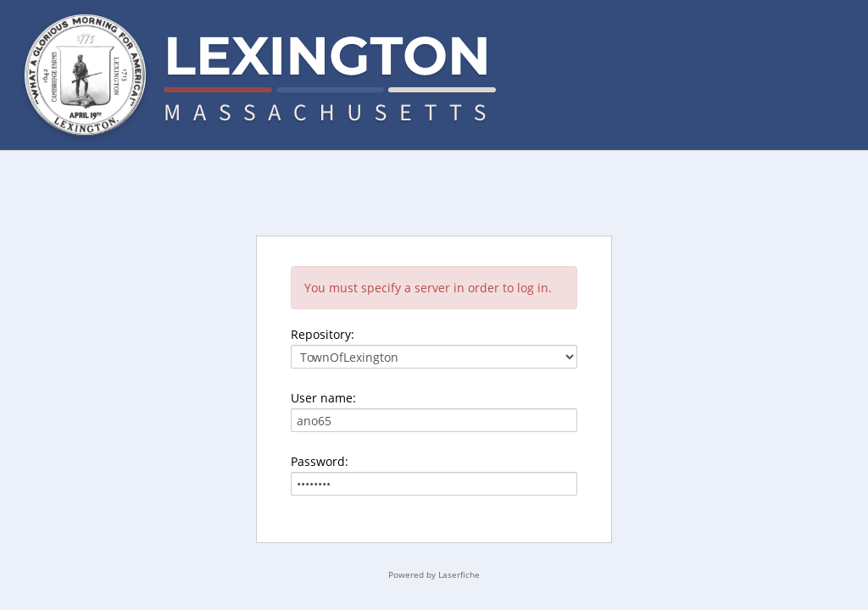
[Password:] (434, 484)
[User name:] (434, 420)
